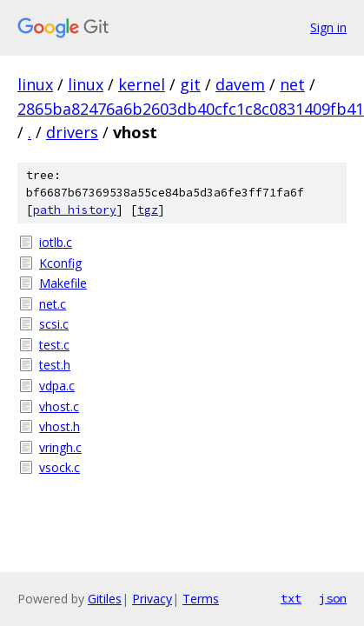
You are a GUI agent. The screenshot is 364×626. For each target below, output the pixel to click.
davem (240, 84)
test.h (55, 365)
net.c (53, 304)
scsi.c (54, 324)
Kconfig (60, 263)
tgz (148, 210)
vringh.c (60, 447)
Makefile (63, 283)
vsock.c (60, 467)
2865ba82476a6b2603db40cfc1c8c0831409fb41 (191, 109)
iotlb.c (56, 242)
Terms (201, 599)
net (292, 84)
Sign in (328, 27)
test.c (54, 345)
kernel (142, 84)
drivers (72, 132)
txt (291, 598)
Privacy (152, 599)
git (190, 84)
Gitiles (105, 599)
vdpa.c (57, 386)
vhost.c (59, 406)
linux (35, 84)
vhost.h (60, 426)
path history (75, 210)
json (333, 598)
